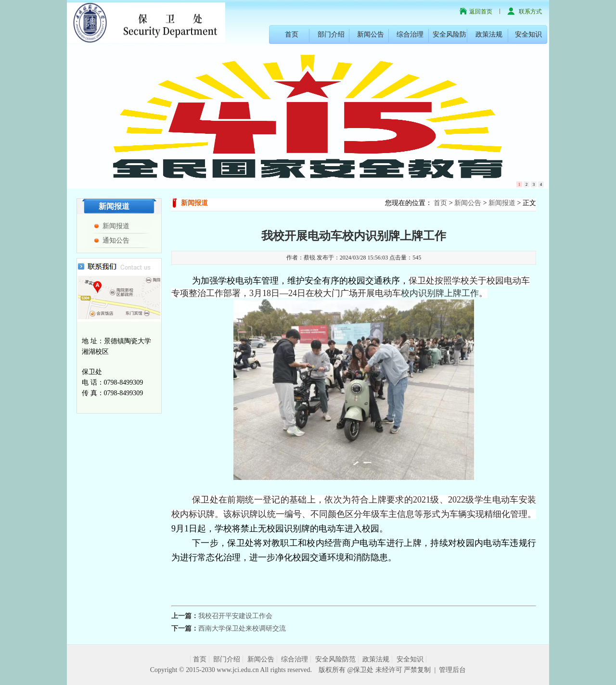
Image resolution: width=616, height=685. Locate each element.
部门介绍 (331, 34)
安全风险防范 (335, 659)
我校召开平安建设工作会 (235, 616)
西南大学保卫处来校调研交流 (242, 628)
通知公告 (116, 240)
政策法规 (489, 34)
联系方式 (530, 12)
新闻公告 (371, 34)
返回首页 (481, 12)
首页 (292, 34)
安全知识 (528, 34)
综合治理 (410, 34)
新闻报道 (116, 226)
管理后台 (452, 670)
